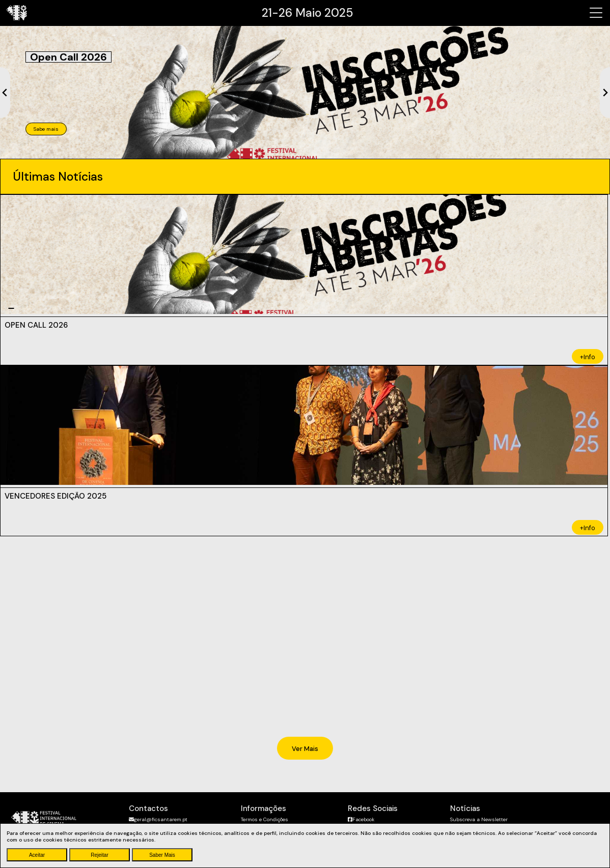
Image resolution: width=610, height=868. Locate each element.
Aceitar (37, 855)
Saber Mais (162, 855)
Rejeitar (99, 855)
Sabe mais (46, 129)
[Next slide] (605, 93)
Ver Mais (305, 749)
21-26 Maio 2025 (308, 13)
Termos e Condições (265, 819)
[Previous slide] (5, 93)
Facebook (361, 819)
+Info (588, 357)
